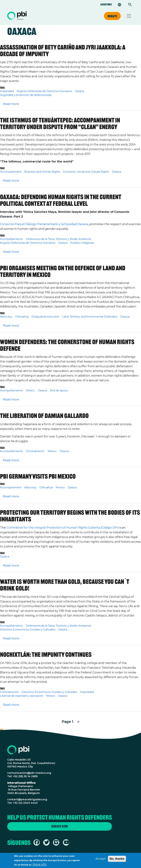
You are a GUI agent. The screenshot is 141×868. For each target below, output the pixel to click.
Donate (112, 16)
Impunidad (7, 91)
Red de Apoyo (59, 390)
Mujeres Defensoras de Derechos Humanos (44, 91)
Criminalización (35, 451)
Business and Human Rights (42, 172)
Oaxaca (79, 91)
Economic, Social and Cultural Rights (86, 172)
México (30, 390)
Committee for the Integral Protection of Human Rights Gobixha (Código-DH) (62, 528)
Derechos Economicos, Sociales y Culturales (28, 630)
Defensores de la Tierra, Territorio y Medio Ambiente (58, 239)
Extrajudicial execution (45, 317)
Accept (101, 859)
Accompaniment (11, 172)
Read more (11, 104)
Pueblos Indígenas (82, 243)
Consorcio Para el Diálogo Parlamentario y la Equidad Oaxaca (44, 224)
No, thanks (117, 859)
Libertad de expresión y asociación (22, 696)
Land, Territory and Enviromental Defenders (90, 317)
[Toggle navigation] (129, 16)
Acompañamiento (11, 239)
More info (40, 865)
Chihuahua (22, 317)
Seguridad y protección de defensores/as (26, 95)
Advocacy (6, 317)
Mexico (60, 487)
